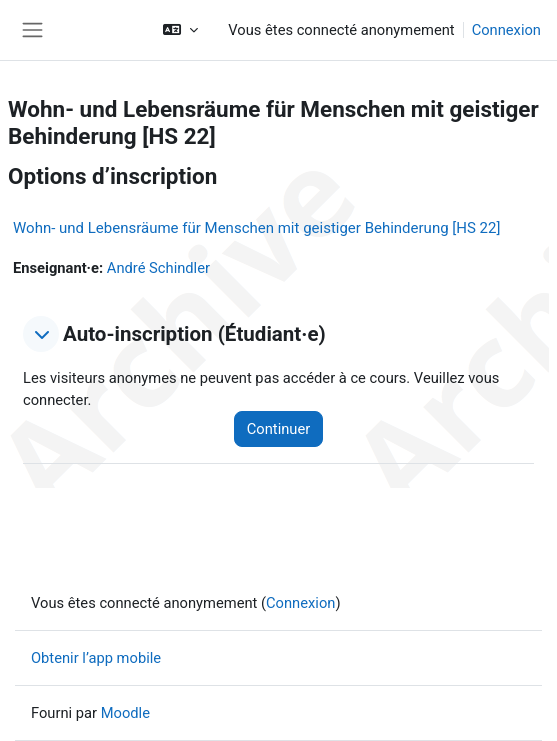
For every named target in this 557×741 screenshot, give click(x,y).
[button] (180, 30)
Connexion (506, 30)
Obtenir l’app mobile (96, 658)
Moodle (125, 713)
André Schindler (158, 268)
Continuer (278, 429)
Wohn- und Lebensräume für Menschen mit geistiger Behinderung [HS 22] (256, 228)
